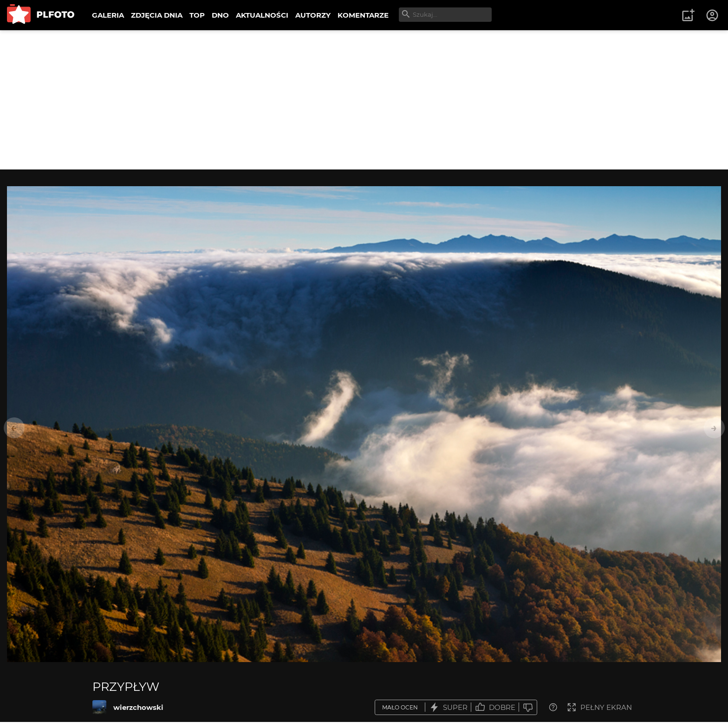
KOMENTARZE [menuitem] (363, 15)
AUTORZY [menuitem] (313, 15)
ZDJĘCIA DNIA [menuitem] (157, 15)
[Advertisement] (364, 100)
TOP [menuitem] (197, 15)
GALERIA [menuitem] (108, 15)
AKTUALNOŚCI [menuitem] (262, 15)
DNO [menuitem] (220, 15)
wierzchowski (138, 707)
